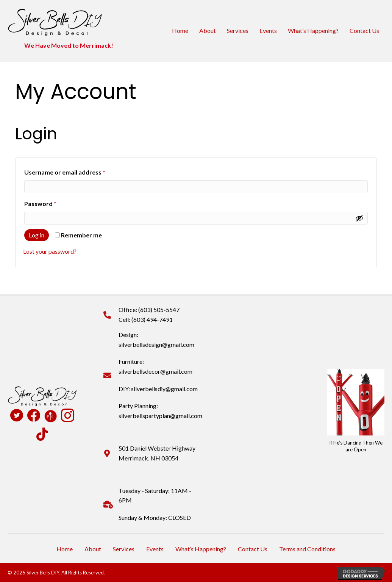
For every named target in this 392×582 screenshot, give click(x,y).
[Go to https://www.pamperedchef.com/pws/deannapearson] (51, 415)
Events (268, 30)
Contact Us (364, 30)
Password (53, 202)
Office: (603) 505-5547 (149, 310)
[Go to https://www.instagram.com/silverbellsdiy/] (68, 416)
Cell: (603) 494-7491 (146, 319)
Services (238, 30)
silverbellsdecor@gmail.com (155, 371)
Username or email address (77, 171)
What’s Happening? (313, 30)
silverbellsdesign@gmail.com (156, 344)
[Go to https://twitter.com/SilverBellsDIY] (16, 416)
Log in (37, 235)
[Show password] (359, 218)
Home (180, 30)
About (208, 30)
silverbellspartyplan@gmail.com (160, 416)
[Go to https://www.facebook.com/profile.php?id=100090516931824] (34, 416)
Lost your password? (50, 251)
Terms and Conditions (307, 549)
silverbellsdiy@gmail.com (164, 389)
